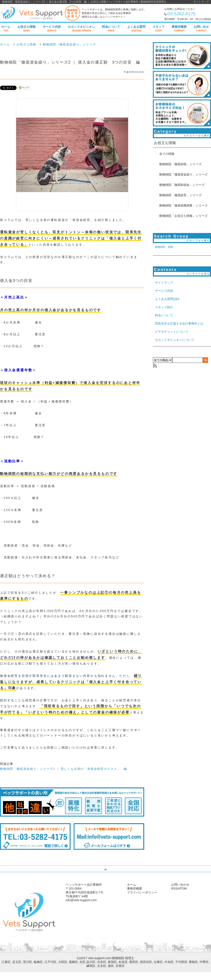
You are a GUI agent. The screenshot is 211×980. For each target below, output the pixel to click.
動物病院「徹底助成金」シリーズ (182, 185)
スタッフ (158, 29)
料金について (111, 29)
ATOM (182, 888)
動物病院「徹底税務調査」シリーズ (183, 205)
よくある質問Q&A (167, 299)
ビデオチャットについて (172, 332)
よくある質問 (136, 29)
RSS (174, 888)
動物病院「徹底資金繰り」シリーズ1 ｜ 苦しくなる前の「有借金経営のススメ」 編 (64, 769)
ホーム (6, 29)
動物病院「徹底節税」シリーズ (180, 164)
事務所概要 (179, 29)
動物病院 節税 (164, 247)
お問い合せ (201, 29)
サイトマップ (201, 2)
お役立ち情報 (26, 29)
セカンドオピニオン (81, 29)
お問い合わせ (180, 885)
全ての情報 (167, 154)
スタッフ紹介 (164, 307)
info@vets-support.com (81, 900)
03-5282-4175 (182, 14)
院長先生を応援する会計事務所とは (179, 323)
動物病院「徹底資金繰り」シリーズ (69, 44)
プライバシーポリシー (142, 892)
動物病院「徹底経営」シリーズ (180, 195)
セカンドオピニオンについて (175, 340)
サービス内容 (52, 29)
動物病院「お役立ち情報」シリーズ (183, 216)
